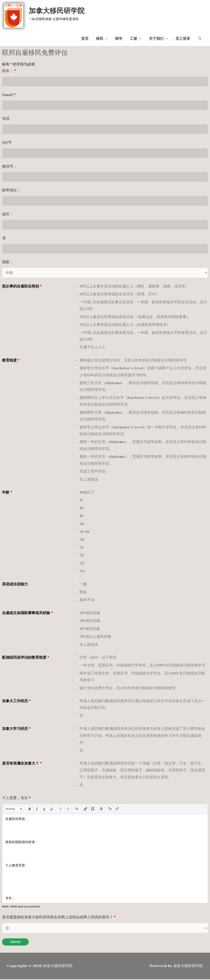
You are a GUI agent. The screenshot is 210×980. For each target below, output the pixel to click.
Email (9, 94)
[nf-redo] (117, 809)
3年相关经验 (90, 621)
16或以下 (87, 493)
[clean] (52, 809)
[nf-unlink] (93, 809)
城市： (8, 214)
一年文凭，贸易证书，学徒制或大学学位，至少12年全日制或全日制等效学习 (142, 666)
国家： (8, 262)
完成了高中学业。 (94, 472)
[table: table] (101, 809)
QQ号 (7, 142)
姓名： (9, 69)
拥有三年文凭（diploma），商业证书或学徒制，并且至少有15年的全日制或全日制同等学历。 (143, 387)
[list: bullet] (68, 809)
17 (81, 501)
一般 (83, 585)
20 (82, 524)
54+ (83, 571)
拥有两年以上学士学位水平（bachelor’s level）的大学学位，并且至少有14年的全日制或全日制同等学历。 (143, 401)
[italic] (37, 809)
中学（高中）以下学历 (98, 658)
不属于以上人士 (92, 348)
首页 (85, 37)
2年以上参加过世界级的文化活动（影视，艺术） (119, 295)
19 (82, 516)
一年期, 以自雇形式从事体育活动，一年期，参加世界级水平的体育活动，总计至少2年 (143, 336)
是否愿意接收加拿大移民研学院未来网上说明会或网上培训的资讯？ (59, 918)
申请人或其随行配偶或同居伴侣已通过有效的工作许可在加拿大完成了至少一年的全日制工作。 (142, 705)
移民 (100, 37)
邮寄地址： (11, 190)
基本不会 (87, 600)
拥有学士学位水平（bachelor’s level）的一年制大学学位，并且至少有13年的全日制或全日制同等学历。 (143, 431)
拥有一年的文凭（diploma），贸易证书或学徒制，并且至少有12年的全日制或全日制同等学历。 (143, 461)
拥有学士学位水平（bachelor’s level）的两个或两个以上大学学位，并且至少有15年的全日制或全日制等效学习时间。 (143, 372)
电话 (6, 118)
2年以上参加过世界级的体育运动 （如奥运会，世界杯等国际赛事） (135, 317)
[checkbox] (75, 286)
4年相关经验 (90, 629)
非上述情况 (89, 480)
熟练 (83, 592)
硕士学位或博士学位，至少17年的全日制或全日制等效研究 (128, 688)
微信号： (9, 166)
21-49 (84, 532)
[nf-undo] (110, 809)
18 (82, 508)
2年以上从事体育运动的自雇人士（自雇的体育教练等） (125, 325)
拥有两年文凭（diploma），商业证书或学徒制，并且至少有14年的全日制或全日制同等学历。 (143, 416)
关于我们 (156, 37)
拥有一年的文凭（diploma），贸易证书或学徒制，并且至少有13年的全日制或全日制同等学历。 (143, 446)
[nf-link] (85, 809)
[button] (200, 37)
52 (82, 556)
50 (82, 540)
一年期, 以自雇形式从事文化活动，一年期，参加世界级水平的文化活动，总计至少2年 (143, 306)
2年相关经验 (90, 613)
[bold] (30, 809)
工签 (134, 37)
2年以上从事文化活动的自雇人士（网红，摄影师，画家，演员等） (134, 287)
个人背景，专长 (16, 798)
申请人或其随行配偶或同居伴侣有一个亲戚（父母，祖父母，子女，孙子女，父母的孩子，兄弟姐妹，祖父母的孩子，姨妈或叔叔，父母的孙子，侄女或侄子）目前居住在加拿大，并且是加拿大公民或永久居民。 (142, 771)
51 (82, 548)
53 (82, 564)
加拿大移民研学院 (54, 10)
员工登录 (183, 37)
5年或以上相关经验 (95, 637)
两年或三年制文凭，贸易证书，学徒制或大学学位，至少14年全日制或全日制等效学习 (142, 677)
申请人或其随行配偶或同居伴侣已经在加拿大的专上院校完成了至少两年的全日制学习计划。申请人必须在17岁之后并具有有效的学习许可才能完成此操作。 (142, 736)
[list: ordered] (61, 809)
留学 (119, 37)
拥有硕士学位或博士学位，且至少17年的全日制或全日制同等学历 (133, 361)
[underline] (44, 809)
